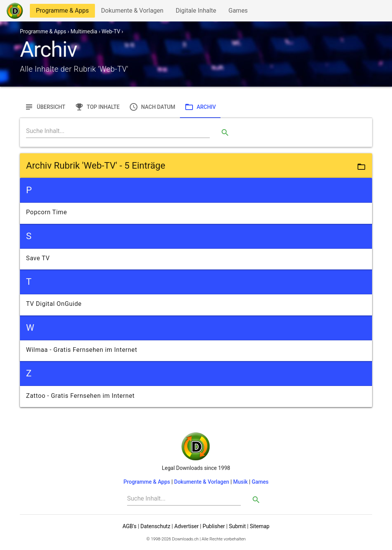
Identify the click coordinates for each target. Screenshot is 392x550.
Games (240, 12)
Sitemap (259, 526)
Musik (240, 482)
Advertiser (186, 526)
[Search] (118, 131)
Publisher (214, 526)
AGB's (129, 526)
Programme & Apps (62, 12)
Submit (237, 526)
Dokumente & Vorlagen (132, 12)
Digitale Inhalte (196, 12)
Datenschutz (155, 526)
